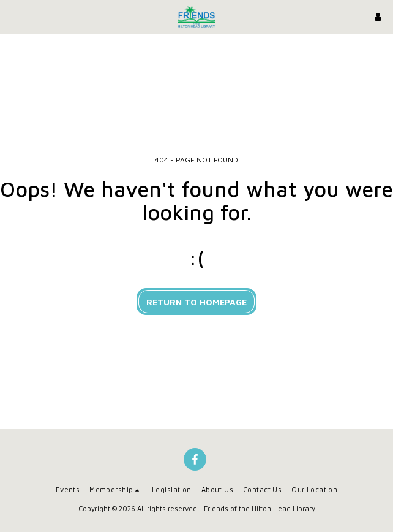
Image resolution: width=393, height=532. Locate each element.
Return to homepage (196, 302)
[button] (13, 16)
